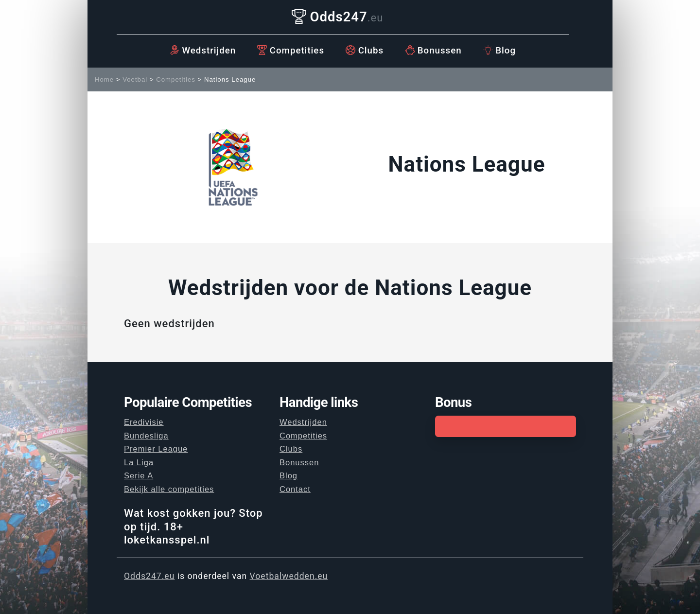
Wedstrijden (203, 51)
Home (104, 79)
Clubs (365, 51)
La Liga (139, 462)
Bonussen (433, 51)
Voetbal (135, 79)
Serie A (139, 475)
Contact (295, 489)
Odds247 (338, 17)
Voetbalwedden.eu (289, 576)
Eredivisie (144, 422)
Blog (499, 51)
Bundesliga (146, 436)
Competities (291, 51)
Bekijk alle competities (169, 489)
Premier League (156, 449)
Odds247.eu (149, 576)
